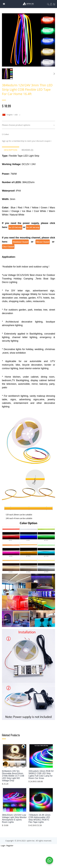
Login (3, 846)
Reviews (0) (27, 150)
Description (11, 150)
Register (10, 846)
